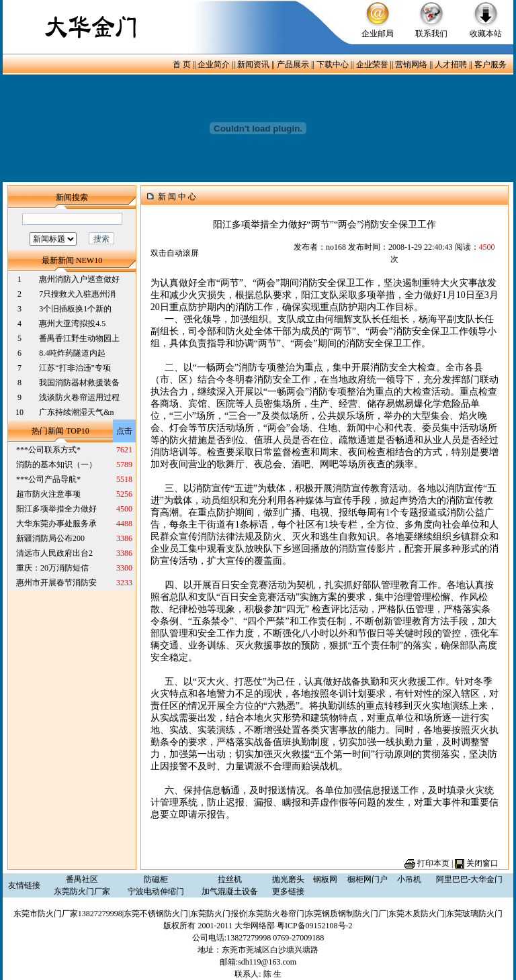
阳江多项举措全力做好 (56, 509)
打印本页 (433, 863)
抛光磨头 (288, 879)
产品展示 (293, 64)
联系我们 (431, 34)
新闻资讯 (253, 64)
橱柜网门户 (368, 879)
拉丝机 (230, 879)
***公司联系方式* (48, 450)
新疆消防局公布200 (50, 538)
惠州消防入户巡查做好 (79, 279)
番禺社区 (82, 879)
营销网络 (411, 64)
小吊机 (409, 879)
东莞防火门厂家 (82, 891)
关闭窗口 (482, 863)
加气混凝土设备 (230, 891)
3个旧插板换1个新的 (75, 309)
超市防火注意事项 (48, 494)
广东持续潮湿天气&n (76, 412)
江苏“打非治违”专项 (75, 368)
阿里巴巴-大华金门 (470, 879)
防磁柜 (156, 879)
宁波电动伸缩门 (156, 891)
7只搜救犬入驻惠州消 (77, 294)
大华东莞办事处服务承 (56, 524)
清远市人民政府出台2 (54, 553)
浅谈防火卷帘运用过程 (79, 397)
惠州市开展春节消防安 (56, 583)
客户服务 (490, 64)
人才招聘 (451, 64)
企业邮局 (378, 34)
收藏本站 (486, 34)
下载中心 (333, 64)
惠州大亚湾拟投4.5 (72, 324)
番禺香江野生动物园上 (79, 338)
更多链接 (288, 891)
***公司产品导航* (48, 479)
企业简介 (214, 64)
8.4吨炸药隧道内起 (72, 353)
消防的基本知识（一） (56, 464)
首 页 (182, 64)
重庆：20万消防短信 (52, 568)
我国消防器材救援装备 (79, 383)
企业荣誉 (372, 64)
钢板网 (325, 879)
